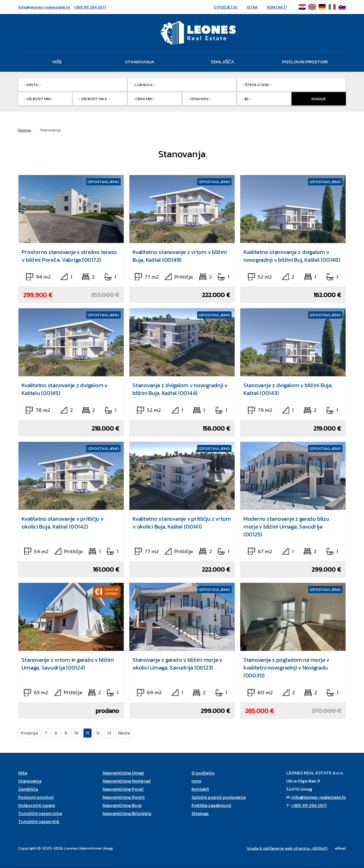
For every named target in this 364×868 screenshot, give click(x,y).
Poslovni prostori (305, 62)
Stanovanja (140, 62)
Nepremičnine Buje (122, 805)
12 (98, 733)
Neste (124, 733)
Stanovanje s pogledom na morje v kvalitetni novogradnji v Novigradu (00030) (286, 668)
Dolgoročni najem (37, 805)
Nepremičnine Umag (123, 773)
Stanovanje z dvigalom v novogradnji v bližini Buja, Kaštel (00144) (180, 389)
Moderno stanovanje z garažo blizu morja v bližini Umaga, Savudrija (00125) (286, 527)
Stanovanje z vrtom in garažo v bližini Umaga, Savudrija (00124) (68, 664)
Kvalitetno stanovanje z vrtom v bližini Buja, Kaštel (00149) (180, 256)
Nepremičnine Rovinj (124, 797)
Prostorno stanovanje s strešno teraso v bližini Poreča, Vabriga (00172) (69, 256)
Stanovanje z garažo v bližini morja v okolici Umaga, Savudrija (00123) (177, 664)
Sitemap (200, 813)
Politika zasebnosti (211, 805)
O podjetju (226, 7)
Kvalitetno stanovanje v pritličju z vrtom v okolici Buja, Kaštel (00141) (182, 523)
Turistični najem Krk (39, 822)
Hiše (57, 62)
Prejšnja (29, 733)
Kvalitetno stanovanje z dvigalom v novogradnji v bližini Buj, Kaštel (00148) (292, 256)
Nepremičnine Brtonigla (127, 813)
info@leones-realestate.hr (44, 7)
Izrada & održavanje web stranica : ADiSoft (287, 848)
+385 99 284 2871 (90, 7)
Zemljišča (222, 62)
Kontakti (277, 7)
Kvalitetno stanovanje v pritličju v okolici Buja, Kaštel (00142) (62, 523)
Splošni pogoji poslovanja (219, 797)
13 (109, 733)
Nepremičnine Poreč (123, 789)
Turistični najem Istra (40, 813)
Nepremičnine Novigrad (127, 781)
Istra (252, 7)
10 (77, 733)
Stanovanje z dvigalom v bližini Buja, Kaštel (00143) (288, 389)
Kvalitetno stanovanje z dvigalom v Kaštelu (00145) (65, 389)
